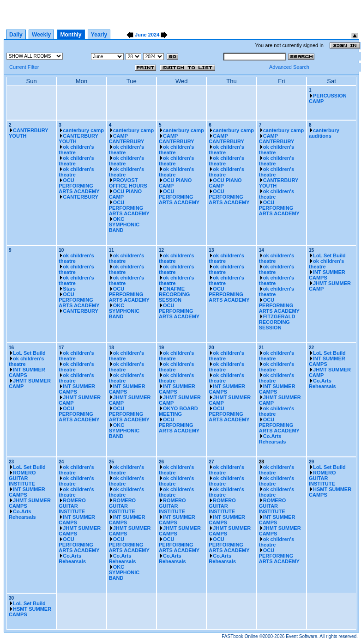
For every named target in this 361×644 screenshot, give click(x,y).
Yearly (99, 35)
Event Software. (302, 636)
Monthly (71, 35)
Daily (16, 35)
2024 (154, 35)
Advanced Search (289, 67)
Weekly (41, 35)
